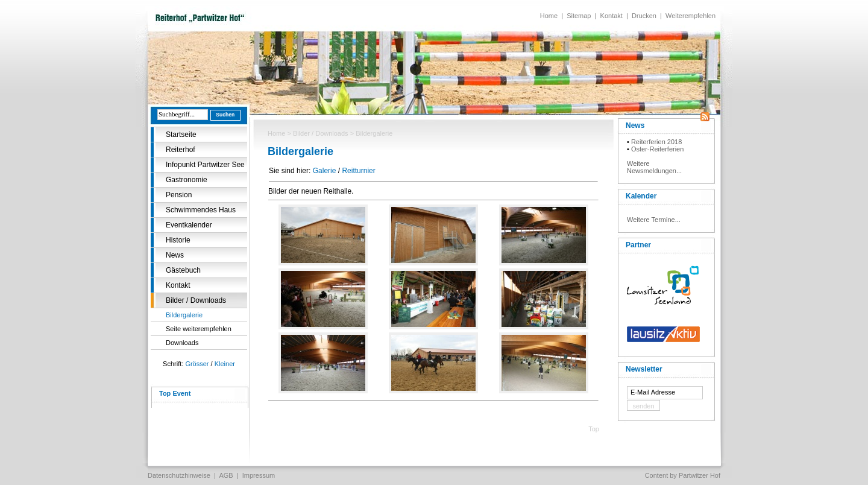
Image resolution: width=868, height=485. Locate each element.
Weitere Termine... (654, 220)
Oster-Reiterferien (657, 149)
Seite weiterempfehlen (199, 329)
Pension (179, 195)
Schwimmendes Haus (201, 210)
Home (549, 16)
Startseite (181, 135)
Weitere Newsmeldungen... (654, 167)
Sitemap (579, 16)
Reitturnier (358, 171)
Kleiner (225, 364)
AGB (226, 475)
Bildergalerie (184, 315)
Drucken (644, 16)
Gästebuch (183, 270)
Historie (178, 240)
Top (594, 429)
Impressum (259, 475)
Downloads (182, 343)
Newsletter (644, 369)
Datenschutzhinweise (179, 475)
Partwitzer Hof (700, 475)
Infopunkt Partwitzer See (205, 165)
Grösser (197, 364)
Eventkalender (189, 225)
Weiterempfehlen (690, 16)
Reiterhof (181, 150)
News (175, 255)
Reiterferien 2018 (656, 142)
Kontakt (612, 16)
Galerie (325, 171)
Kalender (641, 196)
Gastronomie (187, 180)
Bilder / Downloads (196, 300)
